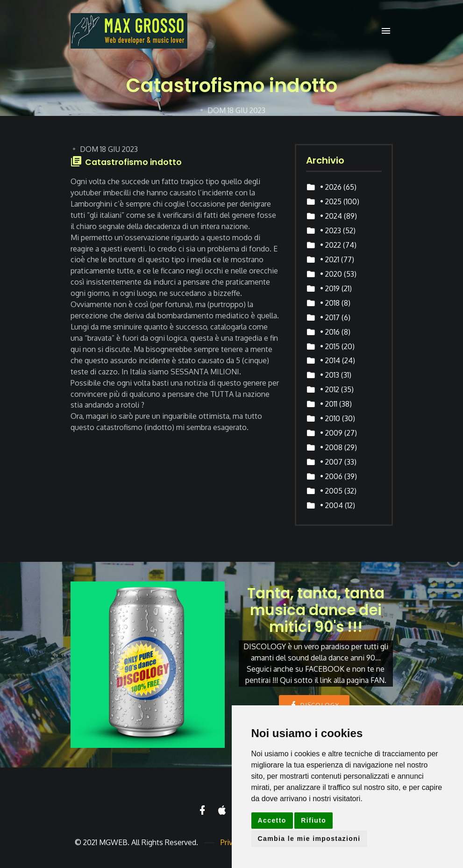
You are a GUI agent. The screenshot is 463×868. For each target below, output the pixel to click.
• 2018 (330, 303)
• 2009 (331, 433)
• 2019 (330, 288)
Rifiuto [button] (313, 820)
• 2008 (331, 447)
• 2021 (330, 259)
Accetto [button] (272, 820)
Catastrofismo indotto (133, 162)
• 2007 (331, 462)
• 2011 (329, 404)
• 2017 (330, 317)
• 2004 (331, 505)
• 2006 (331, 476)
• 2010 (330, 418)
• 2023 (331, 230)
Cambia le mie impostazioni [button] (309, 839)
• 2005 (331, 491)
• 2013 (330, 375)
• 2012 (330, 389)
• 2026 (331, 187)
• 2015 (330, 346)
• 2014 (330, 360)
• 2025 (331, 201)
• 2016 (330, 332)
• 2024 (331, 216)
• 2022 (331, 245)
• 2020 (331, 274)
